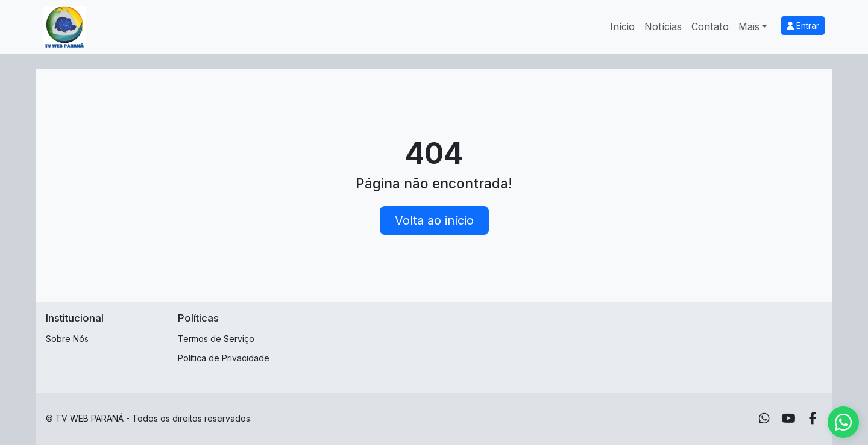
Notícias (663, 26)
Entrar (803, 26)
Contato (710, 26)
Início (622, 26)
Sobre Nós (67, 339)
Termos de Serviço (216, 339)
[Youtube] (789, 419)
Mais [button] (749, 26)
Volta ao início (434, 220)
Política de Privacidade (224, 358)
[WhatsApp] (764, 419)
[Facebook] (813, 419)
